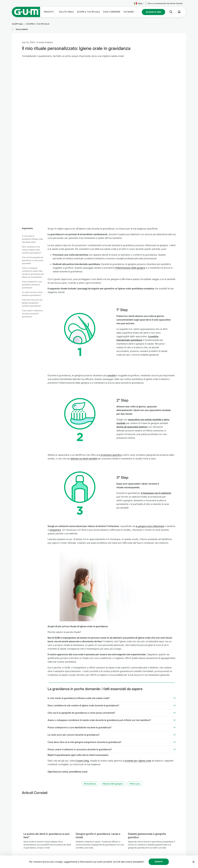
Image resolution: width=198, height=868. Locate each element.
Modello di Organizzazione (109, 840)
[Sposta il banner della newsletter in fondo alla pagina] (193, 811)
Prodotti (49, 12)
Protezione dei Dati (106, 843)
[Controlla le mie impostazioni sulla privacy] (182, 853)
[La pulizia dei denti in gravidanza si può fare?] (48, 746)
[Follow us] (165, 3)
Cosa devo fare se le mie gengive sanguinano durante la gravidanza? (32, 235)
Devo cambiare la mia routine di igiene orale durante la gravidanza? (32, 182)
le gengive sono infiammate (150, 458)
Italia (139, 3)
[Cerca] (169, 12)
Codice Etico (103, 834)
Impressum (102, 837)
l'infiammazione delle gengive (130, 200)
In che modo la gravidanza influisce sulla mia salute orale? (32, 171)
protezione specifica (112, 387)
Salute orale (66, 12)
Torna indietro (22, 29)
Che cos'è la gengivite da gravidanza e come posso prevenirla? (33, 193)
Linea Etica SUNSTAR (106, 849)
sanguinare (65, 462)
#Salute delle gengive (113, 716)
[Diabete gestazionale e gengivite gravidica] (152, 746)
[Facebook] (156, 845)
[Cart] (179, 12)
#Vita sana (135, 716)
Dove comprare (112, 12)
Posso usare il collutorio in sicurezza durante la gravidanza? (33, 246)
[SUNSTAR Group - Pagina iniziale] (34, 837)
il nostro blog (83, 693)
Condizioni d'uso (105, 846)
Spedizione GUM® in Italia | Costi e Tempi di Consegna (120, 858)
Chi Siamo (129, 12)
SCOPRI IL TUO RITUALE (88, 12)
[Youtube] (182, 845)
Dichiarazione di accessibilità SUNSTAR (114, 855)
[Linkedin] (176, 845)
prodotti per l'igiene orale (139, 693)
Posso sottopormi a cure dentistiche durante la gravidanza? (32, 217)
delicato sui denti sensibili (84, 391)
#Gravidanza (90, 716)
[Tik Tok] (169, 845)
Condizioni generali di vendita (110, 852)
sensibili (112, 308)
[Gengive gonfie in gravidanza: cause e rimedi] (100, 746)
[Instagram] (162, 845)
